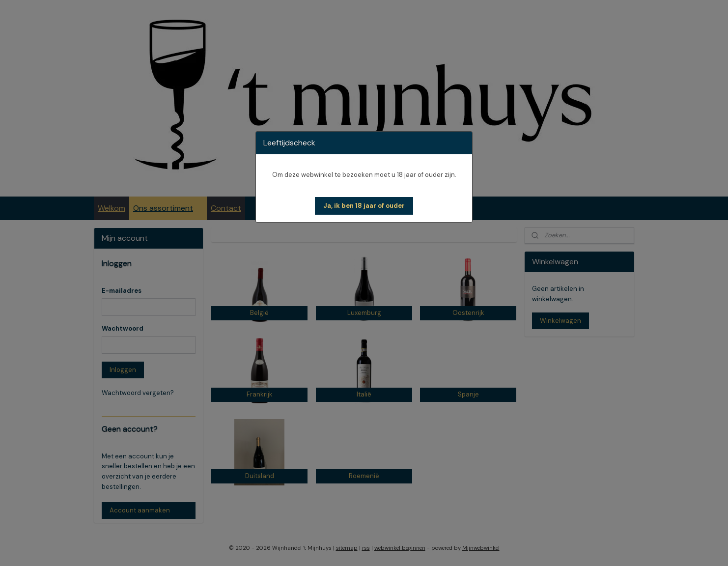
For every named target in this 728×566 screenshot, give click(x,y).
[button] (364, 206)
